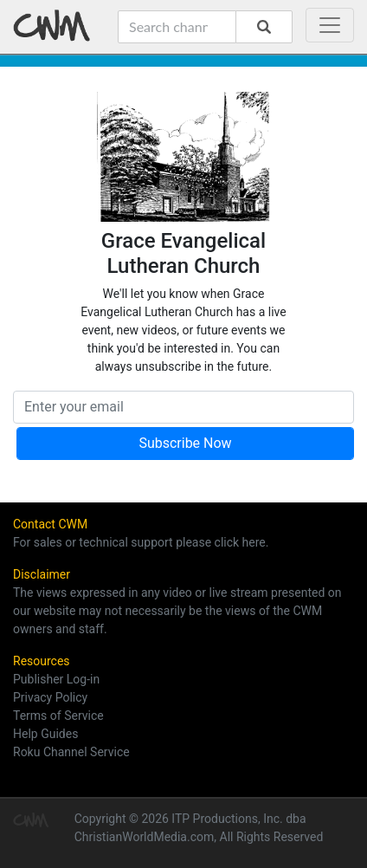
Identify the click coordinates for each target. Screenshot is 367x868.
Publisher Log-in (56, 679)
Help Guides (45, 734)
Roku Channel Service (71, 752)
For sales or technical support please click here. (141, 542)
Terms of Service (58, 716)
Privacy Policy (50, 697)
